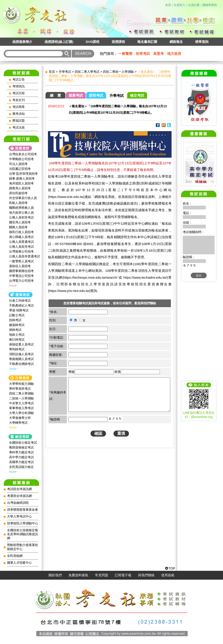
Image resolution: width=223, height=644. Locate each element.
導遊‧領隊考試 (19, 310)
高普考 (159, 54)
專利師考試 (17, 349)
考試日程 (19, 93)
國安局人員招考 (20, 222)
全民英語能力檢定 (21, 467)
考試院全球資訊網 (19, 489)
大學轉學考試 (18, 423)
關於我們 (55, 575)
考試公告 (19, 80)
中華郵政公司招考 (21, 159)
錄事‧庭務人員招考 (22, 178)
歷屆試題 (19, 121)
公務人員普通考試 (21, 242)
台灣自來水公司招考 (23, 154)
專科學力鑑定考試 (21, 452)
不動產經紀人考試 (21, 305)
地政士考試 (17, 335)
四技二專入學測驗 (21, 393)
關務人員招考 (18, 227)
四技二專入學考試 (87, 72)
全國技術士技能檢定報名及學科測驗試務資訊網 (23, 534)
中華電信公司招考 (21, 276)
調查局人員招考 (20, 188)
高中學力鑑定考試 (21, 457)
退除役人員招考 (20, 266)
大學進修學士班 (20, 418)
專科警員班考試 (20, 389)
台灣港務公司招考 (21, 251)
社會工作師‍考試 (20, 301)
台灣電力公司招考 (21, 281)
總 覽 (55, 95)
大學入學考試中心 (19, 517)
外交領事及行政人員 (23, 198)
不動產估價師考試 (21, 364)
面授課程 (118, 42)
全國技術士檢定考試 (23, 443)
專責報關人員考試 (21, 359)
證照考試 (96, 95)
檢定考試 (137, 95)
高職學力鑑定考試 (21, 462)
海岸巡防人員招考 (21, 183)
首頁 (168, 5)
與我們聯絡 (146, 575)
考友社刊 (19, 100)
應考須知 (19, 114)
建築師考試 (17, 325)
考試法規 (19, 127)
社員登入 (180, 5)
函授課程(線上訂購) (59, 42)
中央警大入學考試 (21, 403)
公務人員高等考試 (21, 247)
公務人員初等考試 (21, 217)
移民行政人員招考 (21, 232)
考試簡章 (19, 107)
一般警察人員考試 (21, 261)
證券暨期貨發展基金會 (23, 510)
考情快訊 (19, 86)
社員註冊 (194, 5)
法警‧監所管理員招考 (23, 174)
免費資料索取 (78, 575)
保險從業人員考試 (21, 344)
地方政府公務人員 (21, 213)
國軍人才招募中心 (19, 563)
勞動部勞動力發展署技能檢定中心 (23, 547)
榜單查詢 (202, 42)
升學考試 (65, 72)
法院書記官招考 (20, 169)
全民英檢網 (15, 556)
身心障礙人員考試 (21, 237)
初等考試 (143, 54)
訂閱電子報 (123, 575)
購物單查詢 (210, 5)
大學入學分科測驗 (21, 413)
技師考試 (15, 320)
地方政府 (174, 54)
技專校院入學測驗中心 (23, 523)
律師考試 (15, 330)
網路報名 (176, 42)
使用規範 (168, 575)
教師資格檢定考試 (21, 447)
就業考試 (76, 95)
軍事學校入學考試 (21, 408)
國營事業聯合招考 (21, 271)
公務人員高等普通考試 (25, 256)
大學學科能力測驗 (21, 384)
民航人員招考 (18, 203)
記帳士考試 (17, 315)
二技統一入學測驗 (21, 398)
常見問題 (102, 575)
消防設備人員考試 (21, 354)
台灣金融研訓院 (18, 503)
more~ (14, 286)
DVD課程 (93, 42)
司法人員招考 (18, 164)
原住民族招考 (18, 193)
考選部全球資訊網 (19, 496)
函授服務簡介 (22, 42)
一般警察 (125, 54)
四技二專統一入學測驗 (118, 72)
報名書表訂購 (147, 42)
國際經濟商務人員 (21, 208)
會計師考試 (17, 339)
